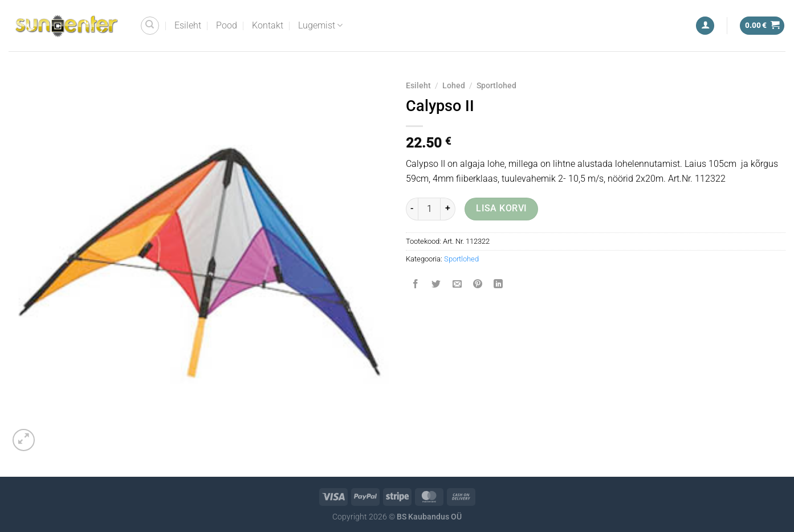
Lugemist (320, 26)
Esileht (188, 25)
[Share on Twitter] (436, 285)
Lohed (454, 85)
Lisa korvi (502, 208)
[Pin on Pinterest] (477, 285)
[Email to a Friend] (457, 285)
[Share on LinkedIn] (498, 285)
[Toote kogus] (429, 209)
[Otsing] (150, 26)
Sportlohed (496, 85)
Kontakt (268, 25)
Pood (227, 25)
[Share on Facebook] (416, 285)
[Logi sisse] (705, 26)
